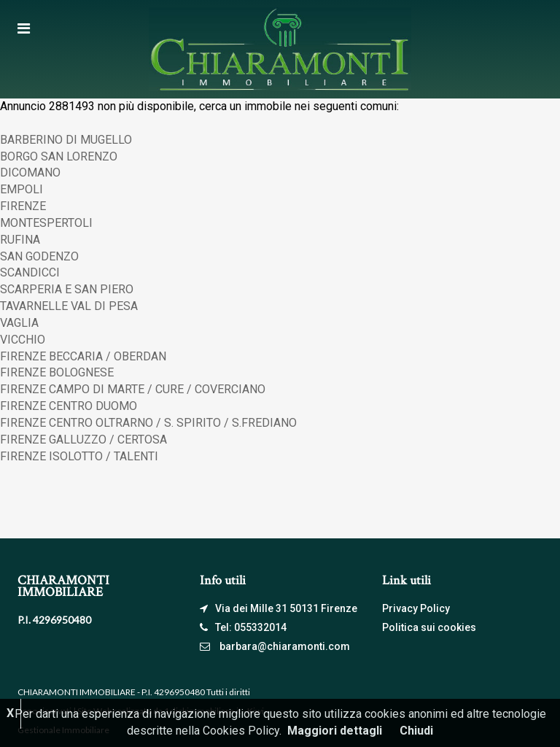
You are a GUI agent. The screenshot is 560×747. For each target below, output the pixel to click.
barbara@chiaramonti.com (285, 646)
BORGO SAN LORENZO (59, 156)
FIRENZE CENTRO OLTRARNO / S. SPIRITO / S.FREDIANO (148, 423)
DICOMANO (30, 173)
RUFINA (20, 240)
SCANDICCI (30, 272)
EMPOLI (22, 189)
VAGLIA (19, 323)
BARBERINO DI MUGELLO (66, 140)
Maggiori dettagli (335, 731)
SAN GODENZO (39, 256)
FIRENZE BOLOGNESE (57, 372)
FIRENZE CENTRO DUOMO (69, 406)
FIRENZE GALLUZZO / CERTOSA (83, 440)
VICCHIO (23, 340)
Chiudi (416, 731)
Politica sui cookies (429, 627)
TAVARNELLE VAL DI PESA (69, 306)
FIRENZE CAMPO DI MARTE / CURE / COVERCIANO (133, 389)
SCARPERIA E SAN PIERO (67, 289)
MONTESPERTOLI (46, 223)
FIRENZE (23, 206)
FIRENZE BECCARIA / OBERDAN (83, 356)
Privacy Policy (416, 608)
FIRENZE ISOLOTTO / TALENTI (79, 456)
